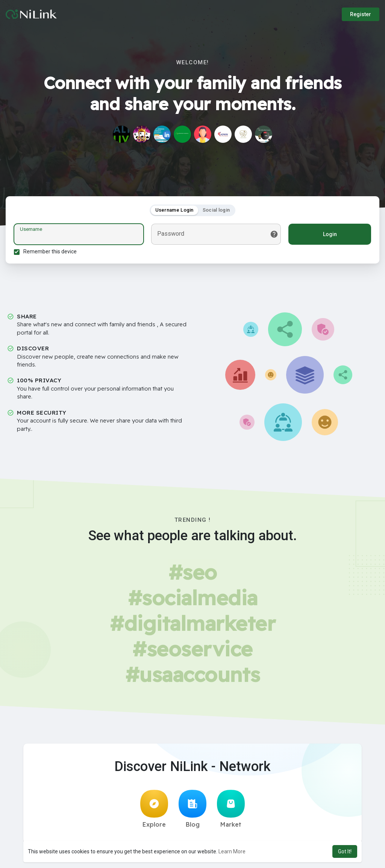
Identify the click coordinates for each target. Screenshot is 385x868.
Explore (154, 811)
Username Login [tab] (174, 211)
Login (329, 235)
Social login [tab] (216, 211)
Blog (192, 811)
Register (361, 14)
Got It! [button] (345, 851)
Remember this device (51, 253)
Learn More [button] (232, 851)
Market (231, 811)
